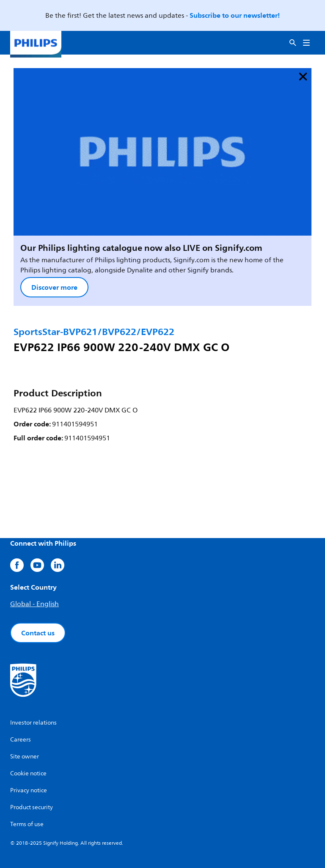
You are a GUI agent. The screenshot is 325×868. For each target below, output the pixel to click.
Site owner (25, 757)
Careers (21, 740)
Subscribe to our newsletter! (235, 15)
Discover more (54, 287)
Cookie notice (28, 773)
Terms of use (27, 824)
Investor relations (33, 723)
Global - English (34, 604)
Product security (32, 807)
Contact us (38, 633)
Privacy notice (29, 790)
